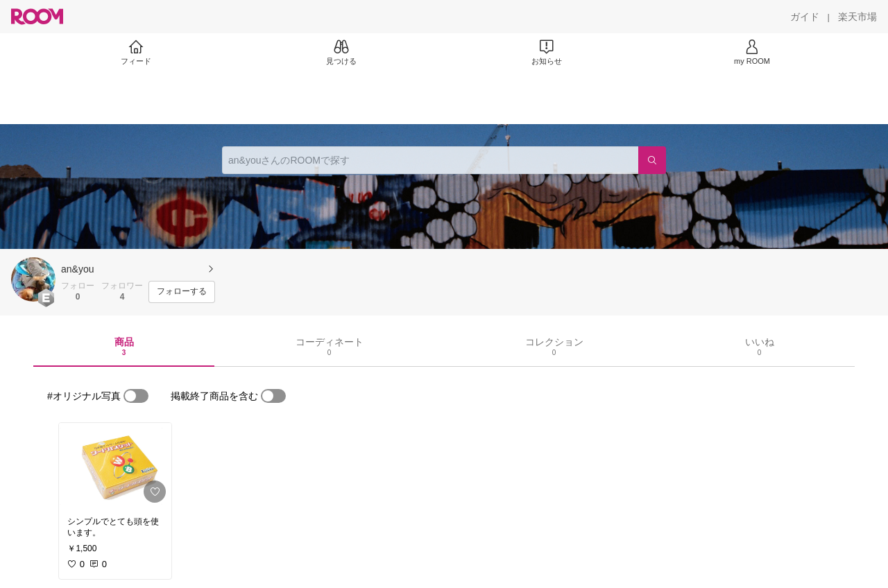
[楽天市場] (857, 17)
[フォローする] (182, 292)
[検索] (652, 160)
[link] (115, 466)
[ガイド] (805, 17)
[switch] (136, 396)
